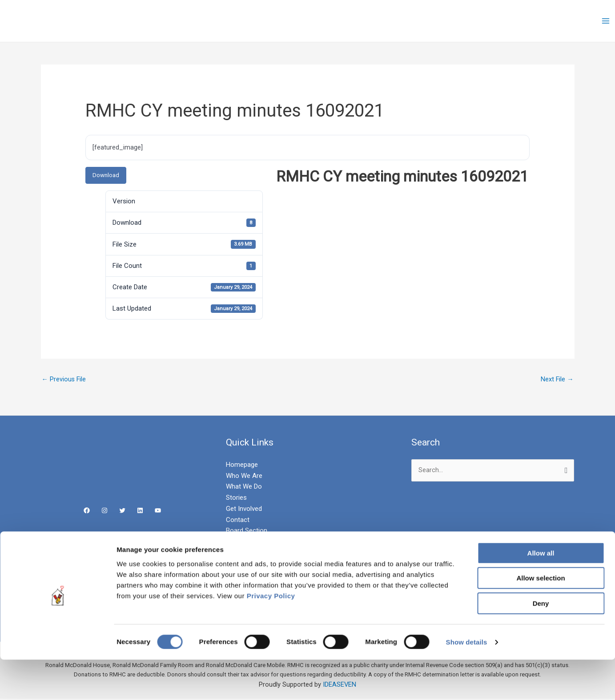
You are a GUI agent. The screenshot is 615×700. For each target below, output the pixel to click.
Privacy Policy (271, 636)
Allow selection (541, 619)
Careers (237, 542)
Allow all (541, 593)
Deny (541, 644)
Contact (238, 520)
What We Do (244, 487)
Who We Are (244, 476)
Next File (557, 380)
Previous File (64, 380)
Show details (467, 682)
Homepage (242, 465)
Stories (236, 498)
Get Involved (244, 509)
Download (106, 175)
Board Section (247, 531)
